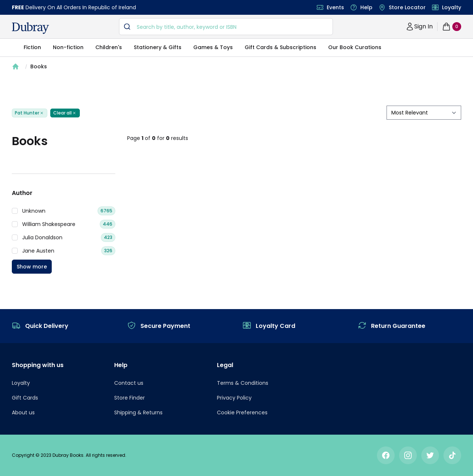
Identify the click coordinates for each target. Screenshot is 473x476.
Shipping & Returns (138, 412)
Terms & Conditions (243, 383)
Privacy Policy (234, 398)
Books (39, 66)
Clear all (65, 113)
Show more (32, 267)
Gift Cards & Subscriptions (280, 47)
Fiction (32, 47)
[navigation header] (30, 28)
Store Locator (407, 7)
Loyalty (452, 7)
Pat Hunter (30, 113)
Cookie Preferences (242, 412)
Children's (109, 47)
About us (23, 412)
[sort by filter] (424, 113)
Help (366, 7)
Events (335, 7)
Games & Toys (213, 47)
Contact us (129, 383)
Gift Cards (25, 398)
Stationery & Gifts (158, 47)
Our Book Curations (355, 47)
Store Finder (130, 398)
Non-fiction (68, 47)
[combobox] (226, 27)
